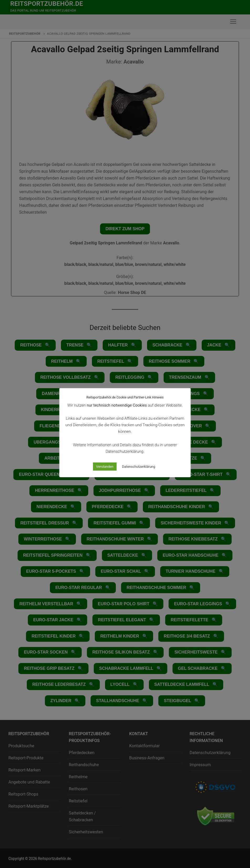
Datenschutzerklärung (139, 467)
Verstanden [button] (105, 467)
